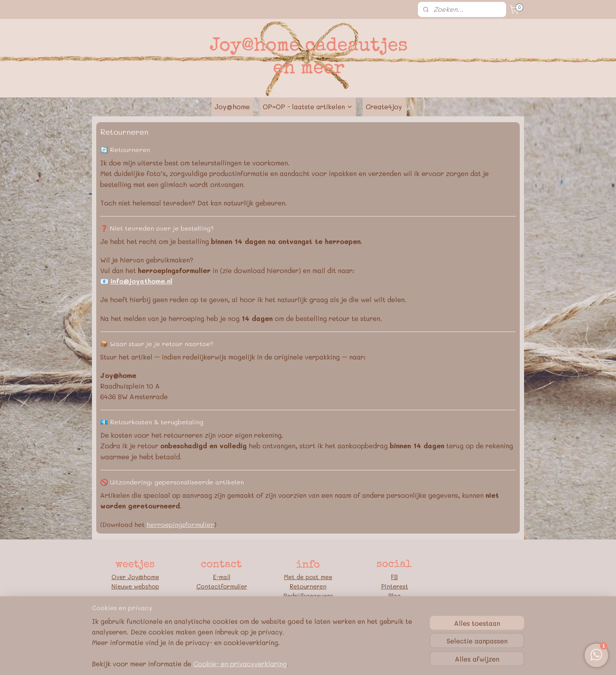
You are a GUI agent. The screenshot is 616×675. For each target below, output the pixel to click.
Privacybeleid (308, 614)
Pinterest (395, 586)
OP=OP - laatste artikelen (308, 106)
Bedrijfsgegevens (308, 596)
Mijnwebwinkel (393, 661)
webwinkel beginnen (321, 661)
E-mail (222, 577)
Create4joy (384, 106)
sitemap (274, 661)
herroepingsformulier (180, 524)
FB (394, 577)
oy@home (145, 577)
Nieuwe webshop (135, 586)
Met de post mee (308, 577)
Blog (394, 596)
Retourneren (308, 586)
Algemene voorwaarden (308, 605)
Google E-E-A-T (308, 624)
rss (291, 661)
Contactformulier (222, 586)
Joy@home (232, 106)
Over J (121, 577)
